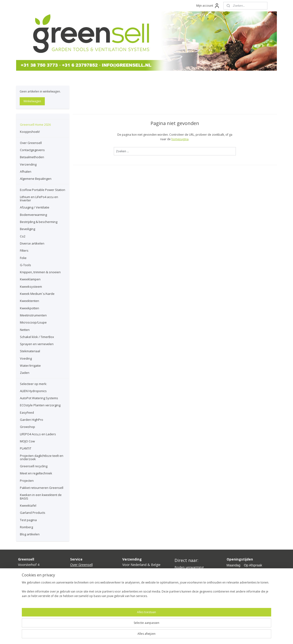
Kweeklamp (183, 572)
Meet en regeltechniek (36, 473)
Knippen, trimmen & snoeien (40, 272)
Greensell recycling (34, 466)
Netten (25, 330)
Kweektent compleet (190, 578)
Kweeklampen (30, 279)
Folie (23, 258)
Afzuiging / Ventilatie (35, 207)
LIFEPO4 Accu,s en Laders (38, 434)
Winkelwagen (32, 101)
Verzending (28, 164)
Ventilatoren (184, 583)
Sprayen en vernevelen (37, 344)
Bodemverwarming (33, 215)
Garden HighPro (32, 420)
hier (135, 581)
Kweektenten (30, 301)
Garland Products (33, 513)
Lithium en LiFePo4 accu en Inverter (39, 199)
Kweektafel (28, 505)
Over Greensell (31, 143)
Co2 (23, 236)
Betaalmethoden (32, 157)
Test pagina (28, 520)
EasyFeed (27, 412)
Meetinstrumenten (33, 315)
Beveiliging (27, 229)
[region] (115, 628)
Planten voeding (187, 589)
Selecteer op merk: (33, 384)
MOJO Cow (27, 441)
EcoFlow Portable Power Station (43, 190)
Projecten (27, 481)
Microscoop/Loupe (33, 322)
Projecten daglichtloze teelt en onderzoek (42, 457)
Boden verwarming (189, 567)
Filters (24, 250)
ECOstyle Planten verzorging (40, 405)
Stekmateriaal (30, 351)
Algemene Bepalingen (36, 179)
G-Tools (25, 265)
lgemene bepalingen (88, 591)
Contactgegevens (32, 150)
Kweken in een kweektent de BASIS (41, 496)
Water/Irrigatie (30, 366)
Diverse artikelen (32, 243)
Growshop (27, 427)
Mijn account (208, 6)
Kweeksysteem (31, 287)
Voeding (26, 358)
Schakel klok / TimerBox (37, 337)
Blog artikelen (30, 534)
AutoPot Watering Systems (39, 398)
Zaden (25, 373)
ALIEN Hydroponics (33, 391)
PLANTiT (26, 448)
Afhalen (26, 171)
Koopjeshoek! (30, 132)
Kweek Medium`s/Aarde (37, 294)
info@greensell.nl (31, 581)
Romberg (26, 527)
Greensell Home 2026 (35, 125)
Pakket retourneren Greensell (42, 488)
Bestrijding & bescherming (39, 222)
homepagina (180, 139)
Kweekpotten (30, 308)
